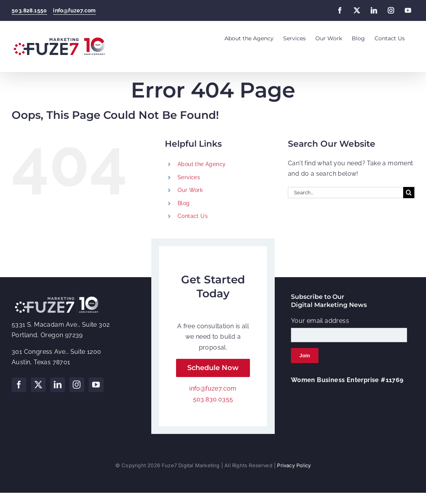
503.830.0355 (213, 399)
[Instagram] (77, 385)
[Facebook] (19, 385)
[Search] (409, 193)
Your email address (320, 321)
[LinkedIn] (58, 385)
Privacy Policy (294, 465)
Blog (184, 203)
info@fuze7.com (74, 10)
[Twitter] (38, 385)
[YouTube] (96, 385)
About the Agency (202, 164)
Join (305, 356)
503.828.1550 (29, 10)
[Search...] (346, 193)
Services (189, 177)
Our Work (190, 190)
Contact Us (193, 216)
